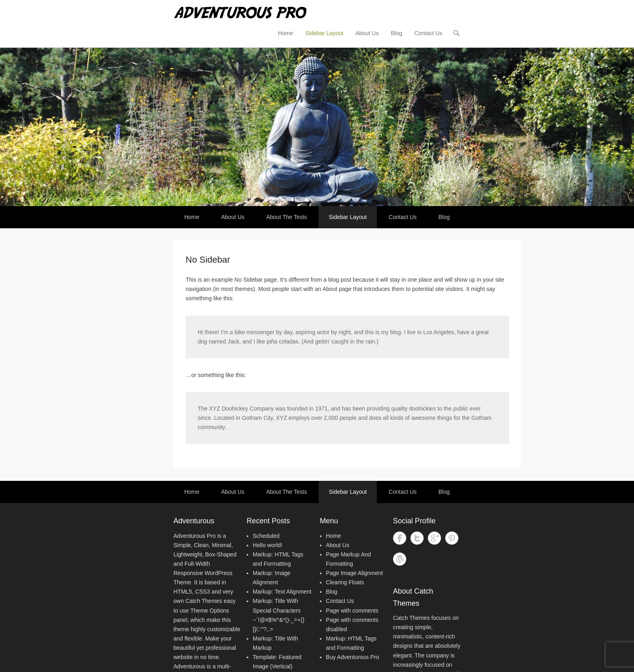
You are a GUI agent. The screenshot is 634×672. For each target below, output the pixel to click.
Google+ (434, 538)
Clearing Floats (345, 582)
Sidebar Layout (324, 33)
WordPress (400, 559)
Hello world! (267, 545)
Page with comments (352, 611)
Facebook (400, 538)
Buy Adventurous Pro (353, 657)
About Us (367, 33)
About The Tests (286, 217)
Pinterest (452, 538)
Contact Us (428, 33)
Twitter (417, 538)
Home (286, 33)
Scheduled (266, 536)
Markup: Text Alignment (282, 592)
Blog (397, 33)
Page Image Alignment (354, 573)
